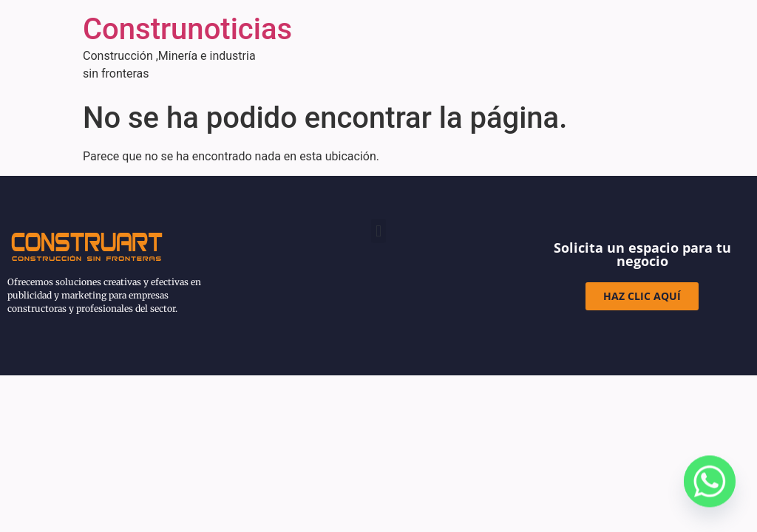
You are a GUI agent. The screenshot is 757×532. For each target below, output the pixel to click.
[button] (378, 231)
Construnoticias (187, 29)
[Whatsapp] (710, 488)
